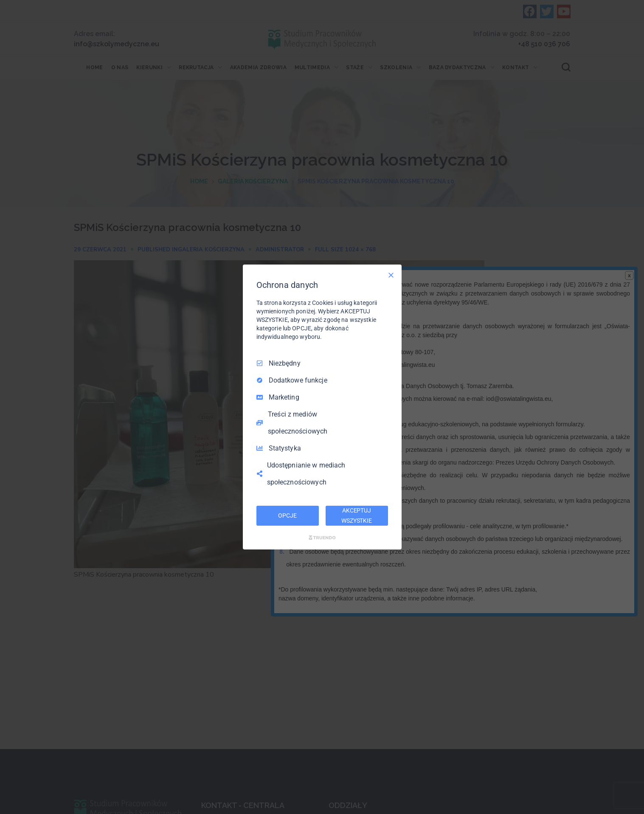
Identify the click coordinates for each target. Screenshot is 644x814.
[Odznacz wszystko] (391, 275)
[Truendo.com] (322, 538)
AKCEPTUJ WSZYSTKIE (357, 515)
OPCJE (287, 515)
